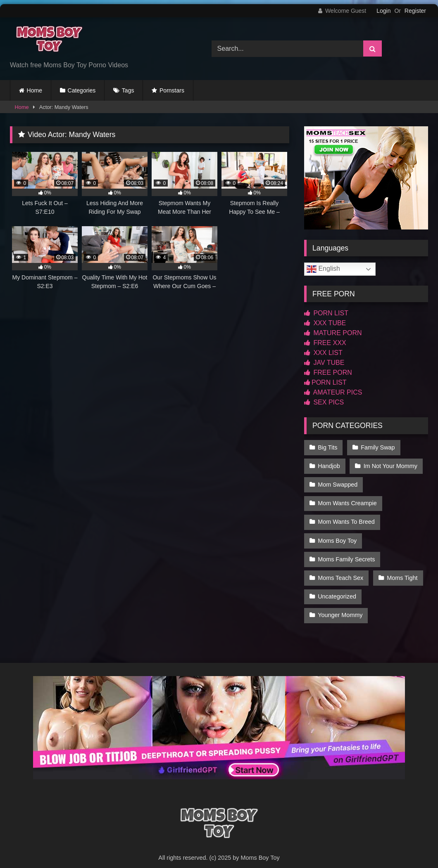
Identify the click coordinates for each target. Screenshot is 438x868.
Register (415, 11)
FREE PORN (328, 373)
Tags (128, 90)
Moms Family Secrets (346, 552)
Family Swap (377, 447)
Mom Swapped (338, 482)
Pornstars (172, 90)
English (323, 269)
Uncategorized (337, 587)
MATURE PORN (333, 333)
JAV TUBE (324, 363)
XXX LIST (323, 353)
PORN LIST (326, 313)
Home (35, 90)
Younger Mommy (340, 604)
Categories (82, 90)
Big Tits (327, 447)
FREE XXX (325, 343)
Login (383, 11)
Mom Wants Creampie (347, 499)
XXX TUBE (325, 323)
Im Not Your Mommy (390, 464)
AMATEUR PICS (333, 392)
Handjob (329, 464)
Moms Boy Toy (337, 534)
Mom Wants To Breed (346, 517)
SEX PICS (324, 402)
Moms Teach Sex (340, 569)
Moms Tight (401, 569)
